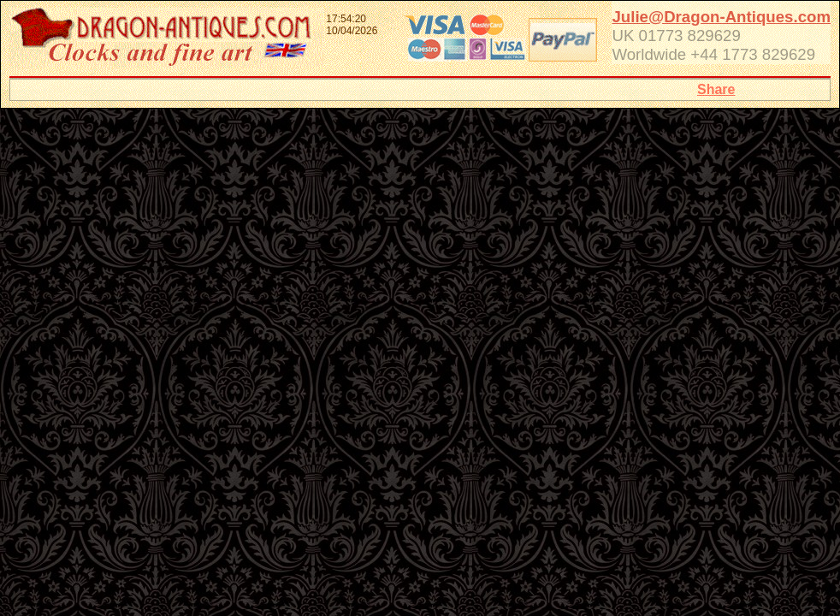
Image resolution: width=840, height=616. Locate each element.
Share (716, 89)
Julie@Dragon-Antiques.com (721, 17)
